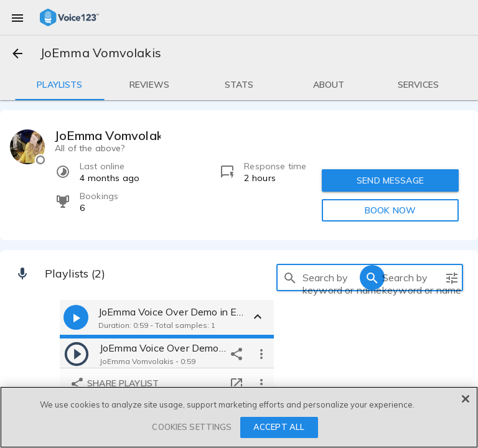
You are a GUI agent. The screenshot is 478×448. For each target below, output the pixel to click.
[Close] (466, 399)
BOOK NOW (390, 210)
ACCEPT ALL (279, 427)
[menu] (17, 17)
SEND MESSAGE (390, 180)
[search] (290, 278)
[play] (77, 353)
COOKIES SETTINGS (192, 427)
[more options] (261, 353)
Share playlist (114, 384)
